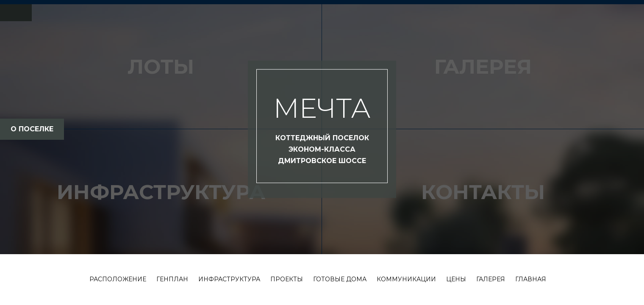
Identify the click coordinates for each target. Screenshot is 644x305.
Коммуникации (406, 279)
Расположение (118, 279)
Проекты (287, 279)
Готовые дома (340, 279)
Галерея (491, 279)
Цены (456, 279)
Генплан (172, 279)
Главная (531, 279)
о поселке (32, 129)
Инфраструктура (229, 279)
